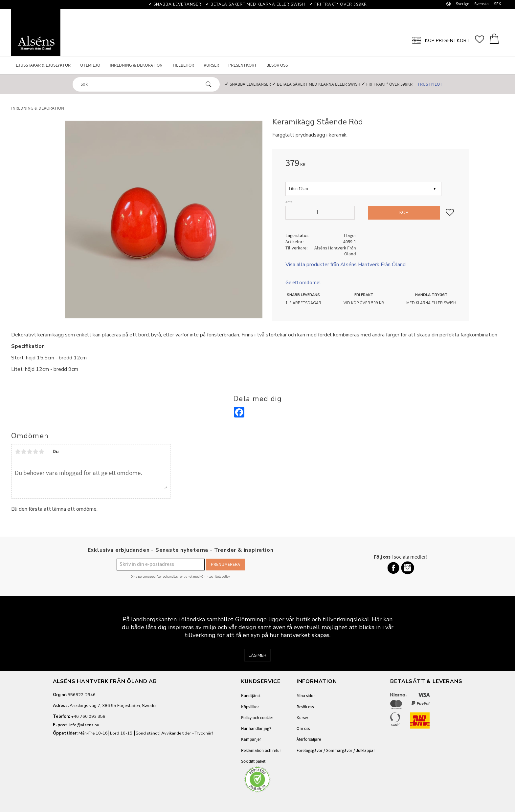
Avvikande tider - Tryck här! (187, 733)
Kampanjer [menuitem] (251, 739)
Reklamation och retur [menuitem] (261, 751)
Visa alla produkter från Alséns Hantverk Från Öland (346, 265)
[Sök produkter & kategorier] (140, 84)
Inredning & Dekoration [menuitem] (136, 65)
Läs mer (257, 655)
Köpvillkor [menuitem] (250, 707)
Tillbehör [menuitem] (183, 65)
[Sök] (209, 84)
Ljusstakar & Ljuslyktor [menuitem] (43, 65)
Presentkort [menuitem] (243, 65)
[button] (482, 40)
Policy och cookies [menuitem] (257, 718)
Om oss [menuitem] (303, 729)
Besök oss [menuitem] (277, 65)
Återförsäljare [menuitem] (309, 739)
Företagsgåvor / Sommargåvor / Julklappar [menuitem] (336, 751)
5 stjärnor (41, 452)
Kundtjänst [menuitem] (251, 696)
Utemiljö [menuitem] (90, 65)
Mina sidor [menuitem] (306, 696)
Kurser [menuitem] (211, 65)
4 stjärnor (35, 452)
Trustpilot (430, 84)
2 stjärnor (24, 452)
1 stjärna (18, 452)
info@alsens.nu (84, 725)
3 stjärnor (30, 452)
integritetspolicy (218, 577)
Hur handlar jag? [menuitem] (256, 729)
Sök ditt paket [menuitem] (253, 761)
